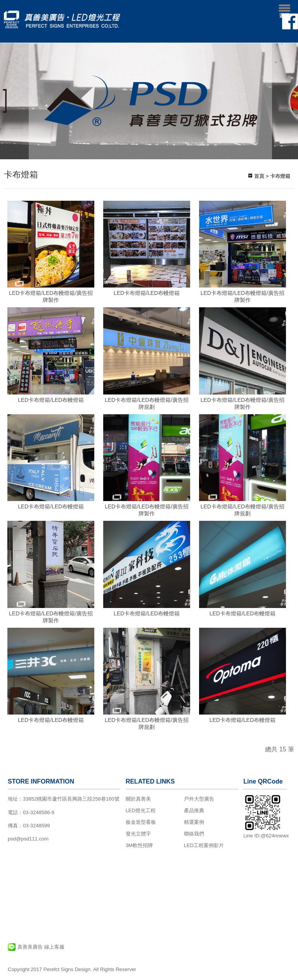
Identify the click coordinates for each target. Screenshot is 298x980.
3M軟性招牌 (139, 845)
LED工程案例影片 (204, 845)
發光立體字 (138, 834)
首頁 (259, 176)
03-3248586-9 (39, 812)
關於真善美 (138, 799)
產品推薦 (194, 810)
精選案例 (194, 822)
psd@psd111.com (28, 839)
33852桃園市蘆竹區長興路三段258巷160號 (71, 799)
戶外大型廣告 (199, 799)
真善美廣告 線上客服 (36, 947)
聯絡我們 (194, 834)
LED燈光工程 (141, 810)
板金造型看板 (141, 822)
